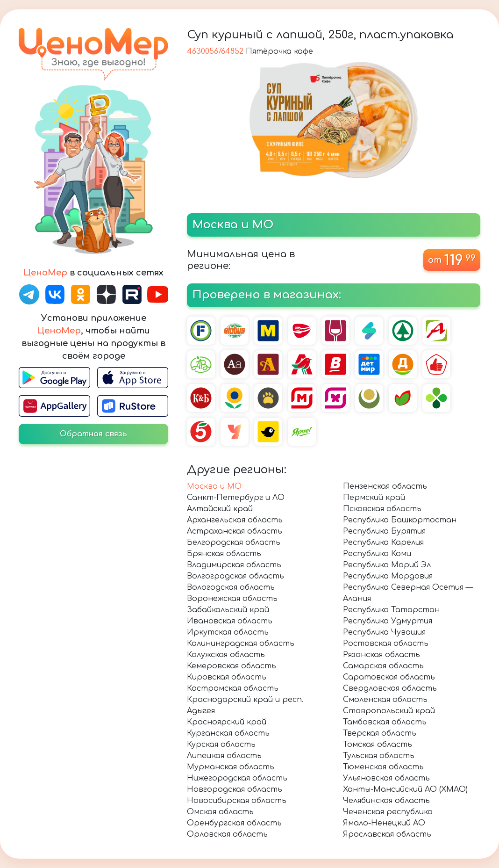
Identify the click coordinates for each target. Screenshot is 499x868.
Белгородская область (234, 542)
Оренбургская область (234, 823)
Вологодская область (231, 587)
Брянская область (224, 554)
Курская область (221, 745)
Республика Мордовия (388, 576)
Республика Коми (377, 554)
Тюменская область (383, 767)
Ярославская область (387, 834)
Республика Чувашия (384, 632)
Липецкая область (224, 756)
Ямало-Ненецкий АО (384, 823)
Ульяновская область (386, 778)
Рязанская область (381, 655)
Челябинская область (386, 801)
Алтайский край (220, 509)
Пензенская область (385, 486)
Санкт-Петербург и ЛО (236, 498)
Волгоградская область (235, 576)
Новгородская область (235, 789)
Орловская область (227, 834)
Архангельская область (235, 520)
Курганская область (228, 733)
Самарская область (383, 666)
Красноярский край (227, 722)
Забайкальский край (228, 610)
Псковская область (382, 509)
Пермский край (374, 498)
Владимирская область (234, 565)
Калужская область (226, 655)
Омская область (220, 812)
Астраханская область (235, 531)
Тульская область (379, 756)
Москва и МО (214, 486)
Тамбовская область (385, 722)
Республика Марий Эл (387, 565)
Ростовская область (386, 644)
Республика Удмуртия (388, 621)
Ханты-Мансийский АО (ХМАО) (405, 789)
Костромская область (233, 688)
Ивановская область (230, 621)
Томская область (378, 745)
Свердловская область (390, 688)
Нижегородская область (237, 778)
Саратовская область (389, 677)
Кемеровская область (232, 666)
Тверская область (380, 733)
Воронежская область (232, 599)
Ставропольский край (389, 711)
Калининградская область (241, 644)
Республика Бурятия (384, 531)
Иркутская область (228, 632)
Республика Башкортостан (400, 520)
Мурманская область (231, 767)
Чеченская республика (388, 812)
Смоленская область (385, 700)
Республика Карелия (383, 542)
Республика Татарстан (391, 610)
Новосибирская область (237, 801)
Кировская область (227, 677)
